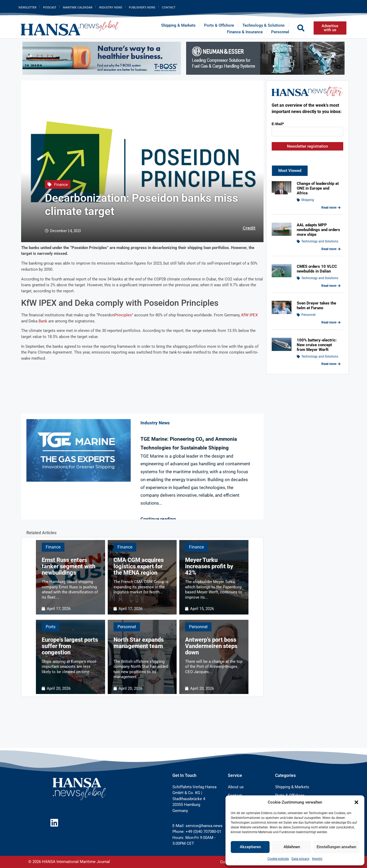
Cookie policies (278, 859)
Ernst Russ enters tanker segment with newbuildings (69, 566)
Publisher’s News (142, 7)
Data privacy (300, 859)
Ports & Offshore (219, 25)
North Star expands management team (139, 643)
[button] (356, 802)
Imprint (317, 859)
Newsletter (27, 7)
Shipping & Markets (178, 25)
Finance (61, 185)
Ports (51, 627)
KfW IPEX (250, 315)
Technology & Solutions (264, 25)
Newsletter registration (307, 146)
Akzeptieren (250, 847)
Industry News (111, 7)
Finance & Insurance (245, 32)
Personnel (280, 32)
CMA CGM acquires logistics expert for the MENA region (139, 566)
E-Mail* (278, 124)
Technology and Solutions (320, 241)
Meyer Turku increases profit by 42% (209, 566)
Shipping (308, 200)
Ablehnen (292, 847)
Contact (169, 7)
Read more (331, 208)
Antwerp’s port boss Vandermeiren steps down (211, 646)
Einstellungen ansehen (336, 847)
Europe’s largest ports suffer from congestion (70, 646)
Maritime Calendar (78, 7)
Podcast (50, 7)
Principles (123, 315)
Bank (43, 321)
